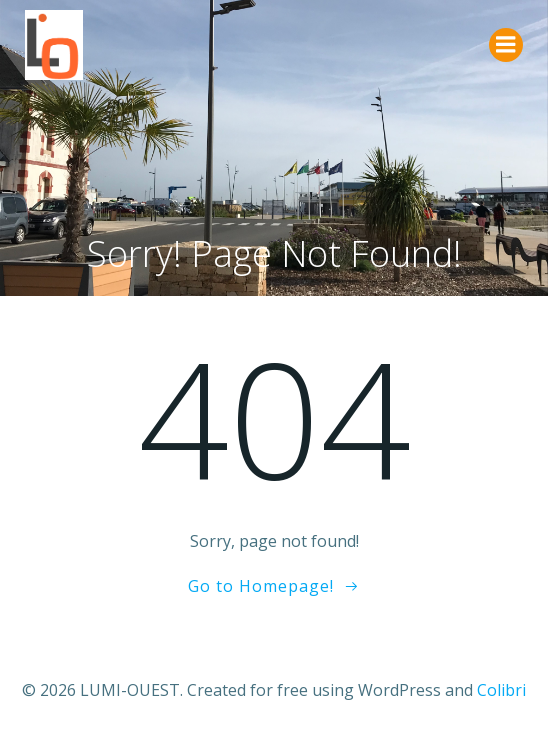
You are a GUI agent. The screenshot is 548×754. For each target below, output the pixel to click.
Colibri (501, 690)
